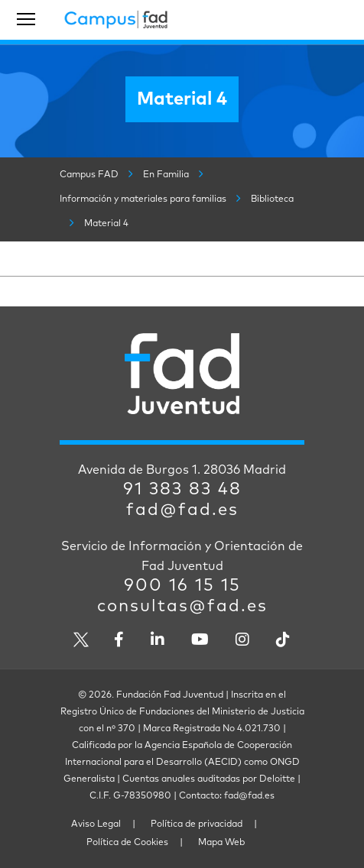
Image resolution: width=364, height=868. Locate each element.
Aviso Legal (96, 824)
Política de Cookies (127, 843)
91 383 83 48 (182, 490)
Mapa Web (221, 843)
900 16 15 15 (182, 586)
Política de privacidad (197, 824)
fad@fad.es (182, 510)
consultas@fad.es (182, 607)
